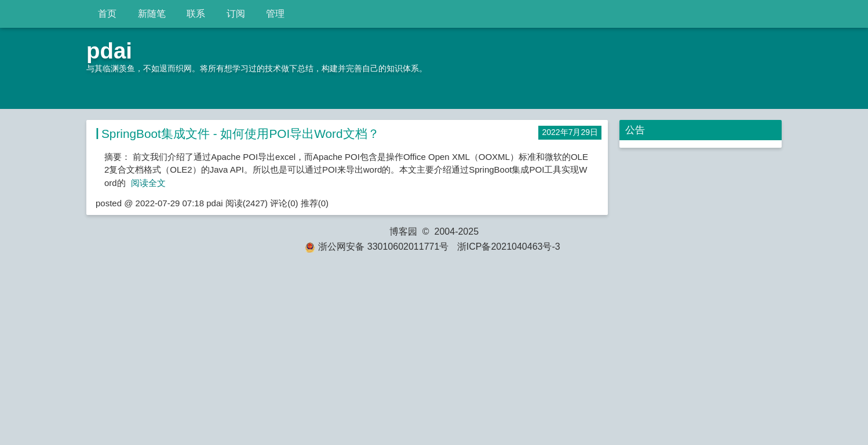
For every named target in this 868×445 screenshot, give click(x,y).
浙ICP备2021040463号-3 (509, 247)
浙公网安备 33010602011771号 (377, 247)
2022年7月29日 (570, 132)
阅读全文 (148, 183)
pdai (109, 51)
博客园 (403, 231)
